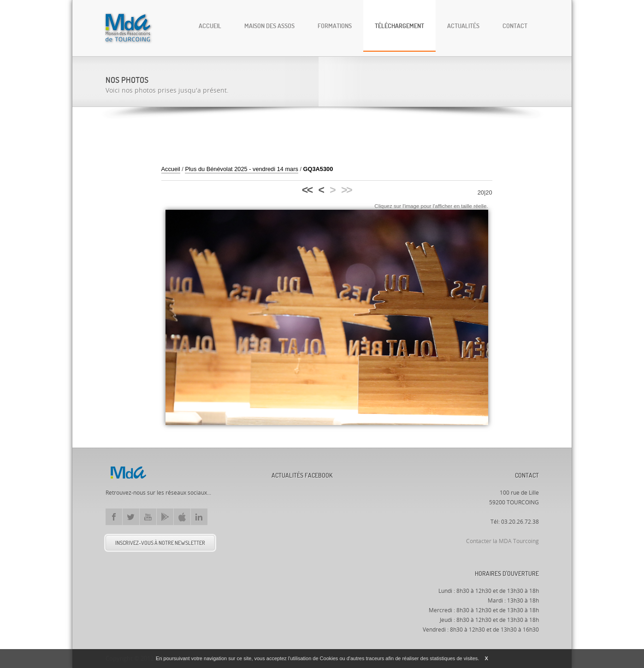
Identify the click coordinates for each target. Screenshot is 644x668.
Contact (515, 26)
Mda (128, 473)
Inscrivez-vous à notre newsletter (160, 543)
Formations (335, 26)
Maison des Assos (269, 26)
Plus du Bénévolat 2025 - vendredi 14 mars (241, 169)
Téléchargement (399, 26)
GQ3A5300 (318, 169)
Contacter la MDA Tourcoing (502, 541)
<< (307, 190)
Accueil (210, 26)
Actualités (463, 26)
